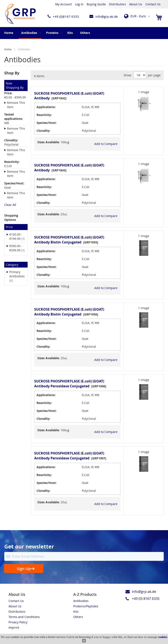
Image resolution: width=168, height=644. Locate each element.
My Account (64, 4)
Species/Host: (47, 123)
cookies (163, 637)
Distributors (117, 4)
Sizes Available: (49, 142)
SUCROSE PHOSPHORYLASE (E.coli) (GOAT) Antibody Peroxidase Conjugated (69, 384)
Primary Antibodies (17, 276)
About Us (136, 4)
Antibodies (81, 601)
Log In (79, 4)
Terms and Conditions (24, 617)
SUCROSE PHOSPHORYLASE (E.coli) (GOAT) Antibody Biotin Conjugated (69, 240)
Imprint (14, 627)
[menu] (84, 33)
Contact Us (153, 4)
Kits (76, 611)
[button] (138, 16)
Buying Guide (96, 4)
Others (78, 617)
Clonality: (43, 131)
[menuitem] (30, 33)
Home (9, 33)
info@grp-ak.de (107, 16)
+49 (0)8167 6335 (66, 16)
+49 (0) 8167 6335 (146, 599)
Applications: (46, 107)
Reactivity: (44, 115)
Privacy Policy (18, 622)
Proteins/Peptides (86, 606)
